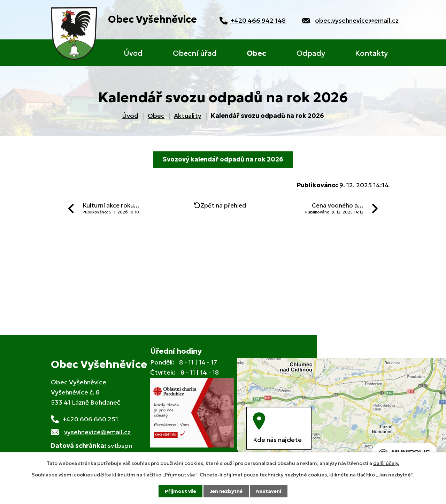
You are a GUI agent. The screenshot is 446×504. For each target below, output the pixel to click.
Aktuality (188, 116)
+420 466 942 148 (258, 20)
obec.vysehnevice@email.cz (357, 20)
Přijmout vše (180, 491)
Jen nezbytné (226, 491)
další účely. (386, 463)
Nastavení (269, 491)
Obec (256, 53)
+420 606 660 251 (90, 419)
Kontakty (371, 53)
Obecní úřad (195, 53)
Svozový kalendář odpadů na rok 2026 (223, 159)
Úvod (133, 53)
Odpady (311, 53)
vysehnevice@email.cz (97, 432)
